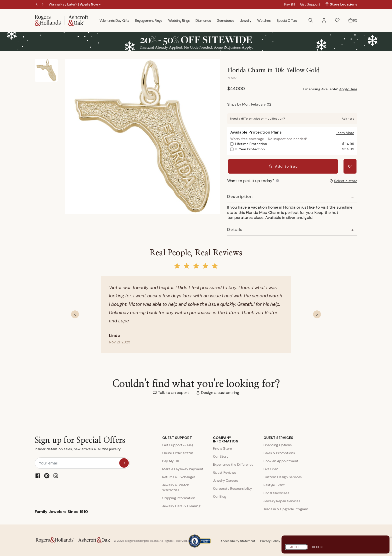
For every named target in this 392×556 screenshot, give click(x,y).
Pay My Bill (170, 459)
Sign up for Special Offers (80, 443)
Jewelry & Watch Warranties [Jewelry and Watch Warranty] (176, 486)
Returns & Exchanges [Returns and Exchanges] (179, 475)
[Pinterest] (47, 474)
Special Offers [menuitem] (287, 21)
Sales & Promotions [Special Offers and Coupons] (279, 451)
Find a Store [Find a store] (222, 447)
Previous (37, 5)
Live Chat (271, 467)
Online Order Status (178, 451)
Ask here (348, 119)
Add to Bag (284, 166)
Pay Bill (290, 4)
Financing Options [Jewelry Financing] (278, 443)
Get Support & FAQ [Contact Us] (178, 443)
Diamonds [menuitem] (203, 21)
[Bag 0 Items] (353, 21)
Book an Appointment (281, 459)
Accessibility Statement (238, 539)
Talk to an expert (173, 391)
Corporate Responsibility (232, 487)
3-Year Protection (295, 149)
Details (235, 228)
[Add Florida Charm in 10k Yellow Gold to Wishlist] (351, 166)
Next (43, 5)
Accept (296, 547)
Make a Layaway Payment (183, 467)
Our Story (221, 455)
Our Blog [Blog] (220, 495)
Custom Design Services (283, 475)
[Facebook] (38, 474)
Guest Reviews (224, 471)
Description (240, 195)
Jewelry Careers (225, 479)
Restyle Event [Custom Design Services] (274, 483)
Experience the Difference (233, 463)
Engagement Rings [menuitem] (149, 21)
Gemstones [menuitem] (225, 21)
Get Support (310, 4)
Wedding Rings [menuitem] (179, 21)
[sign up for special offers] (124, 461)
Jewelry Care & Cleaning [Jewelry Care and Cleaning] (181, 504)
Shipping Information (179, 496)
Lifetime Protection (295, 144)
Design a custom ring (220, 391)
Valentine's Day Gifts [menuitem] (114, 21)
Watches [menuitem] (264, 21)
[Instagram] (56, 474)
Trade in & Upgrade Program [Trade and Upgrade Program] (286, 507)
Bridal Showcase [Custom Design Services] (276, 491)
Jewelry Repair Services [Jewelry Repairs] (282, 499)
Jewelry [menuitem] (246, 21)
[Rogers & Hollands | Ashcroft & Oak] (61, 20)
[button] (324, 20)
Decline (318, 547)
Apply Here (348, 89)
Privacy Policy (270, 539)
